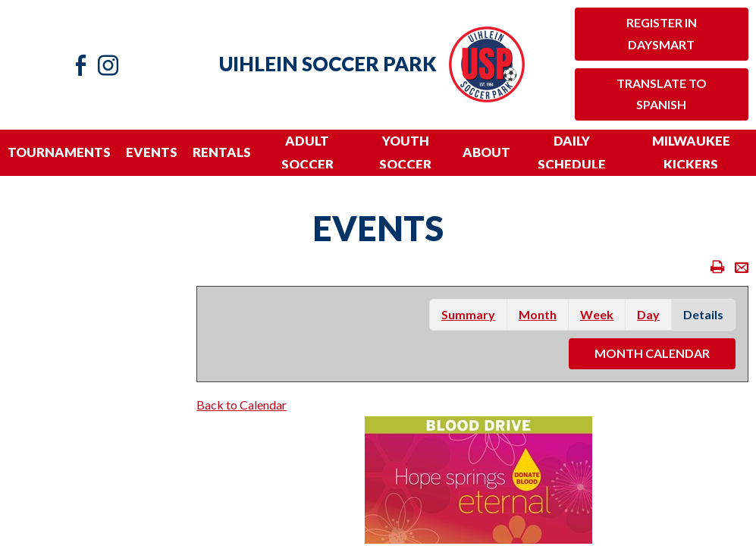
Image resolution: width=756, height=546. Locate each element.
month (538, 314)
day (648, 314)
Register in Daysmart (662, 33)
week (597, 314)
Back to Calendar (242, 405)
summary (468, 314)
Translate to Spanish (662, 94)
